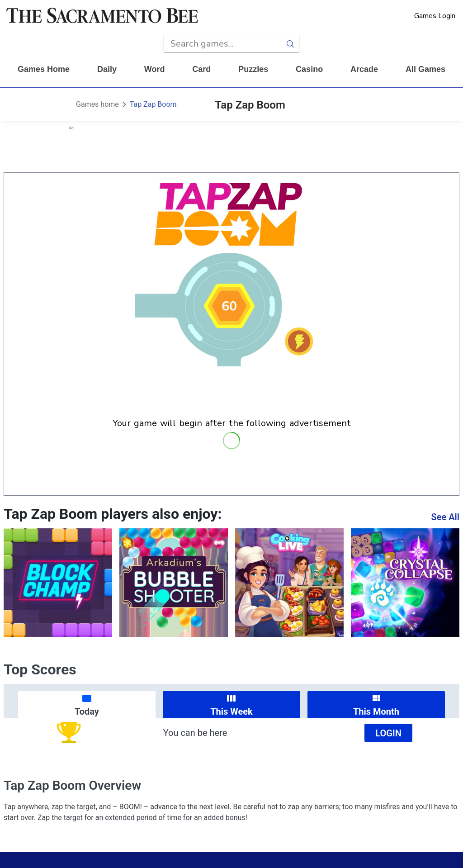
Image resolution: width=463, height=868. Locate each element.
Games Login (435, 16)
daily (107, 69)
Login (388, 733)
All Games (425, 69)
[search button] (291, 44)
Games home (44, 69)
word (155, 69)
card (201, 69)
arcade (364, 69)
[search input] (223, 44)
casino (309, 69)
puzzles (253, 69)
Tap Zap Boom (153, 104)
